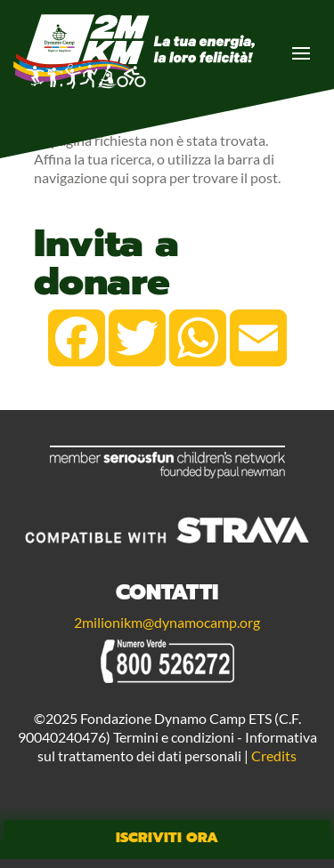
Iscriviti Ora (167, 838)
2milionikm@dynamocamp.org (167, 622)
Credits (274, 755)
